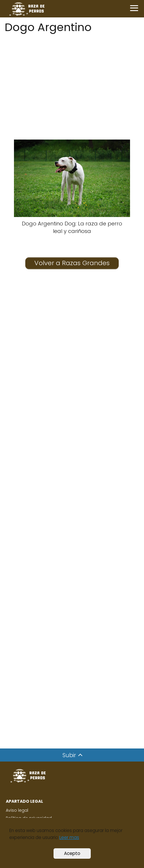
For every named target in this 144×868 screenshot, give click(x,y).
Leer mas (69, 837)
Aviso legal (17, 810)
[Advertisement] (72, 76)
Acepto (72, 853)
